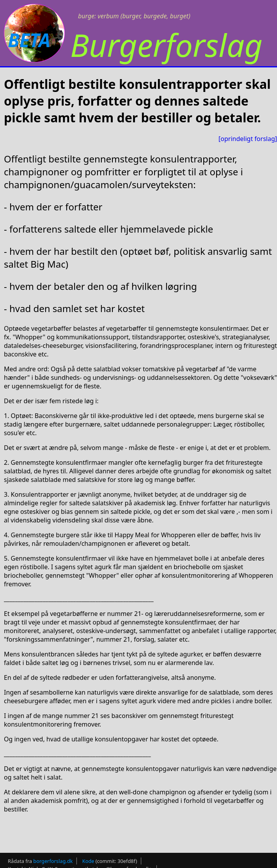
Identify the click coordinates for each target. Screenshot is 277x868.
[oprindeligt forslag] (248, 139)
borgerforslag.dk (53, 861)
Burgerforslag (166, 45)
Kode (88, 861)
